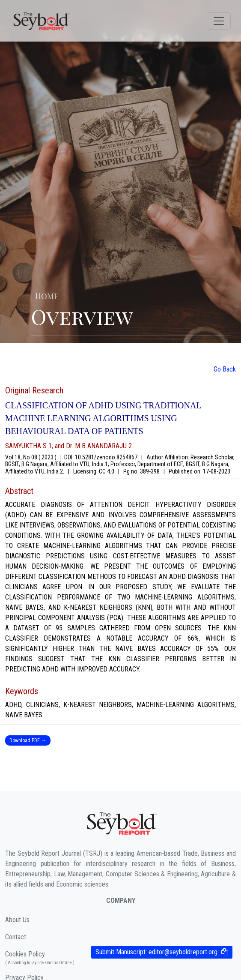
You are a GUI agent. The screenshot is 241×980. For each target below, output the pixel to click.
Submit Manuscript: (156, 952)
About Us (17, 920)
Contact (16, 937)
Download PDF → (28, 740)
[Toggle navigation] (219, 21)
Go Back (225, 369)
